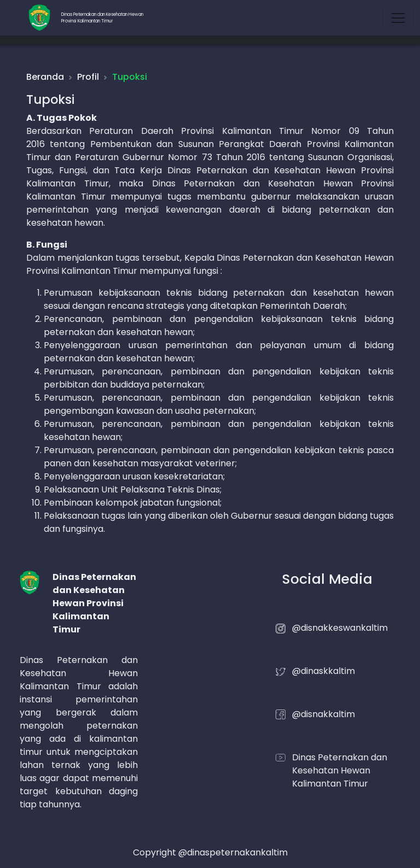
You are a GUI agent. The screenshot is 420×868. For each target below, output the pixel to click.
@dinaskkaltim (323, 671)
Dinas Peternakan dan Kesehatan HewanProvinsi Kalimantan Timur (102, 18)
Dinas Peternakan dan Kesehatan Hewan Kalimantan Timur (340, 770)
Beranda (45, 77)
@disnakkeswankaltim (340, 628)
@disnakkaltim (323, 714)
